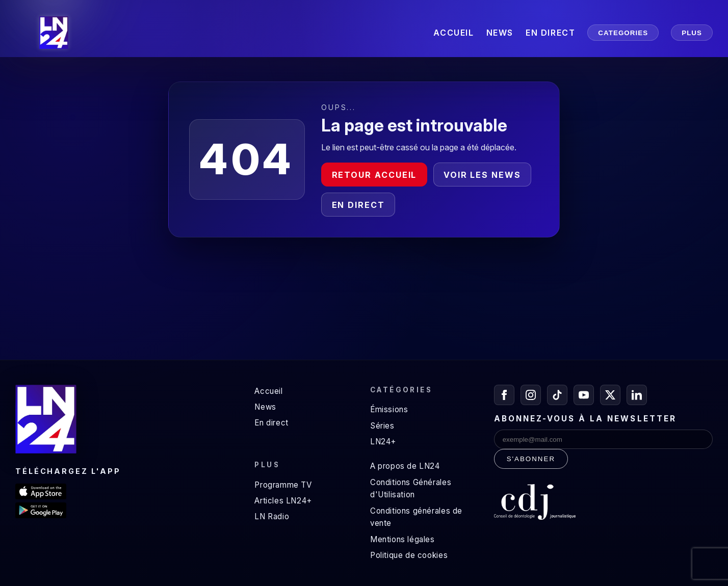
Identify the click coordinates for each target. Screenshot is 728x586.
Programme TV (283, 485)
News (265, 407)
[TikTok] (557, 395)
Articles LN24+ (283, 501)
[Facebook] (504, 395)
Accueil (268, 391)
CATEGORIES (623, 33)
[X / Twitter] (610, 395)
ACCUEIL (453, 33)
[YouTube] (584, 395)
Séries (382, 426)
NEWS (500, 33)
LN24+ (383, 442)
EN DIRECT (550, 33)
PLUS (692, 33)
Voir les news (482, 175)
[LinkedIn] (637, 395)
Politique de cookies (409, 555)
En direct (358, 205)
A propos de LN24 (405, 466)
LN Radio (272, 516)
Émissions (389, 409)
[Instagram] (531, 395)
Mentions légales (402, 539)
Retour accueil (374, 175)
